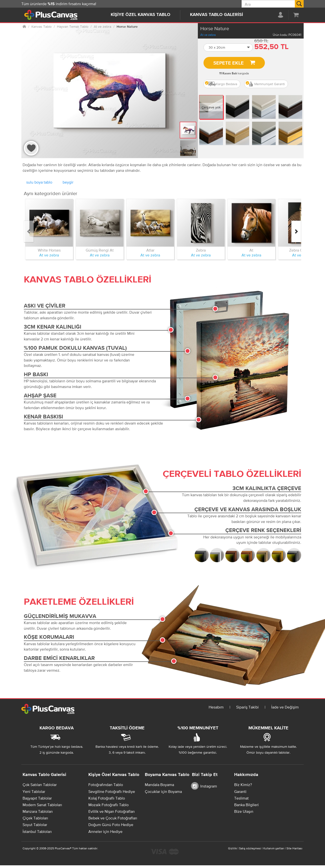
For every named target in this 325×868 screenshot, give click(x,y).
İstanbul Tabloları (37, 831)
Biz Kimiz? (243, 785)
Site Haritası (294, 848)
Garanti (240, 791)
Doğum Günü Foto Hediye (111, 825)
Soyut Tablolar (35, 825)
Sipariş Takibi (247, 707)
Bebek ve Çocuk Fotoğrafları (113, 818)
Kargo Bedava (221, 84)
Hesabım (216, 707)
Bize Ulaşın (244, 811)
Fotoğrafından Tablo (106, 785)
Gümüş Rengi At (100, 250)
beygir (68, 182)
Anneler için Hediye (105, 831)
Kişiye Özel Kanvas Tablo (141, 15)
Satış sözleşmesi (250, 848)
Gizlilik (232, 848)
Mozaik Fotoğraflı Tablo (108, 805)
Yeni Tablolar (34, 791)
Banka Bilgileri (246, 805)
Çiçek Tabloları (35, 818)
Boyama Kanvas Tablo (167, 775)
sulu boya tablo (39, 182)
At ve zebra (208, 35)
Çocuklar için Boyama (163, 791)
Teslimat (241, 798)
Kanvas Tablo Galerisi (217, 15)
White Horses (49, 250)
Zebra (201, 250)
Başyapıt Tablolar (37, 798)
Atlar (150, 250)
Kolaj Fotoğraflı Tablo (107, 798)
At (251, 250)
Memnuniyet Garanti (265, 84)
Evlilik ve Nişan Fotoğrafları (112, 811)
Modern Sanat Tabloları (42, 805)
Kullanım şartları (274, 848)
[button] (228, 47)
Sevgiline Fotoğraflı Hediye (112, 791)
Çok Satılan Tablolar (40, 785)
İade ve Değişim (285, 707)
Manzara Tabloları (38, 811)
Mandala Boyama (159, 785)
